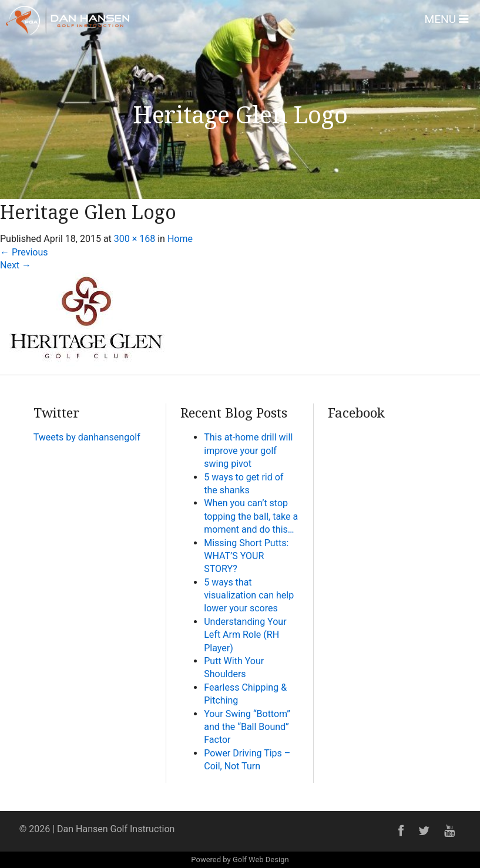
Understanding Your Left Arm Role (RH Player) (245, 635)
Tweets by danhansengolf (87, 437)
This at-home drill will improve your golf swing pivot (248, 450)
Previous (24, 252)
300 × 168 (135, 239)
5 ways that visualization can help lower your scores (249, 596)
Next (16, 265)
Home (180, 239)
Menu (446, 19)
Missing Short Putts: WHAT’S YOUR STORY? (246, 556)
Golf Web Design (261, 859)
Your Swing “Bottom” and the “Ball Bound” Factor (247, 727)
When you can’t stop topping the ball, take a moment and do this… (251, 516)
